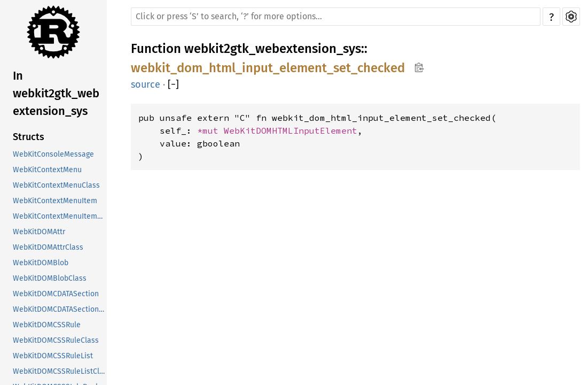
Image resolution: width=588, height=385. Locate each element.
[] (173, 84)
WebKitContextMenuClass (56, 185)
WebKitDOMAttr (39, 232)
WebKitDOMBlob (41, 263)
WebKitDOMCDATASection (56, 294)
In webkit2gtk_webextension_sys (56, 93)
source (146, 84)
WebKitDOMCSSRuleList (53, 356)
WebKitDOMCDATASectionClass (60, 309)
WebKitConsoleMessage (53, 154)
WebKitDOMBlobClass (50, 278)
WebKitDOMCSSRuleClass (56, 340)
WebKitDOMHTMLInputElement (291, 130)
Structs (29, 137)
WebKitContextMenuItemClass (60, 216)
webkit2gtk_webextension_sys (273, 49)
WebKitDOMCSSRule (47, 325)
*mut (210, 130)
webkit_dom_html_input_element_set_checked (268, 68)
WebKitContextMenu (47, 170)
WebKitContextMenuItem (55, 201)
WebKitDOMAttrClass (48, 247)
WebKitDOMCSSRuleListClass (60, 371)
